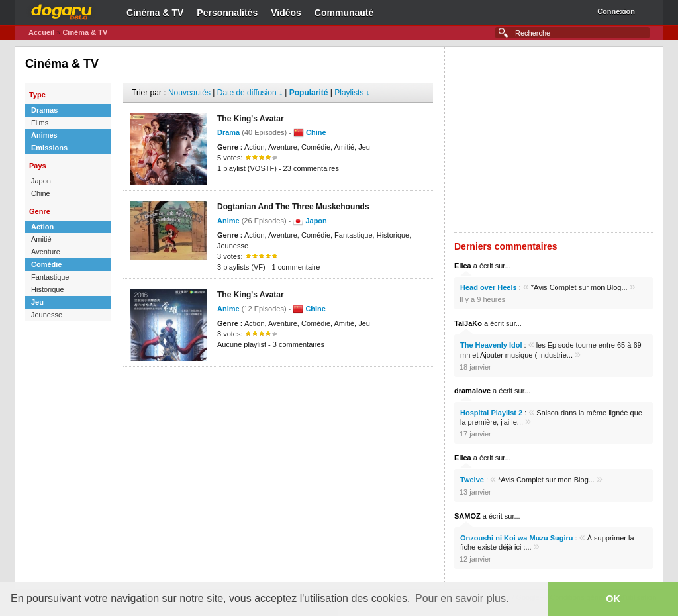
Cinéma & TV (155, 13)
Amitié (41, 239)
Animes (44, 135)
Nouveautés (189, 93)
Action (42, 227)
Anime (228, 221)
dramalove (472, 391)
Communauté (344, 13)
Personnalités (227, 13)
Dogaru (62, 10)
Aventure (46, 252)
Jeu (37, 302)
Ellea (463, 266)
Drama (228, 132)
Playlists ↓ (352, 93)
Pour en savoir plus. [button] (462, 598)
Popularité (309, 93)
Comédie (46, 264)
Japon (41, 181)
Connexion (616, 11)
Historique (48, 289)
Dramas (44, 110)
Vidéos (286, 13)
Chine (41, 193)
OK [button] (613, 599)
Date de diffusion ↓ (250, 93)
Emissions (49, 148)
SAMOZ (467, 516)
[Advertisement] (278, 387)
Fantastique (50, 277)
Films (40, 123)
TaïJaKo (468, 323)
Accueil (41, 32)
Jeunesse (47, 315)
